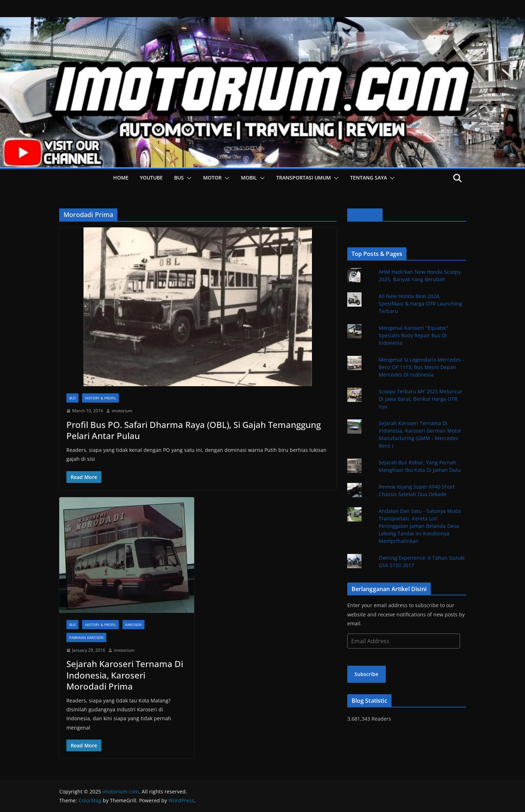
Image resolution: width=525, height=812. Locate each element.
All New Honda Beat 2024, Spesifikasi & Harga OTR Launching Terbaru (420, 304)
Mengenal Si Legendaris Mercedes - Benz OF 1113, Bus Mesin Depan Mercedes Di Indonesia (421, 367)
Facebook (365, 215)
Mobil (249, 178)
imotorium (122, 411)
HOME (121, 178)
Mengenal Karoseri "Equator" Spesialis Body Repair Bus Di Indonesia (414, 335)
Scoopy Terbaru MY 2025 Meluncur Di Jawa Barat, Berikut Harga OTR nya (421, 399)
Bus (179, 178)
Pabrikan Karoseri (86, 637)
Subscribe (366, 674)
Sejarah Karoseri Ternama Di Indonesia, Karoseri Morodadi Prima (125, 675)
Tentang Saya (368, 178)
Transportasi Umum (304, 178)
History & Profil (100, 398)
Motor (212, 178)
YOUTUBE (151, 178)
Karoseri (133, 625)
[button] (188, 178)
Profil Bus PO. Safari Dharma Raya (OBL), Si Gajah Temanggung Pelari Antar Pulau (194, 430)
